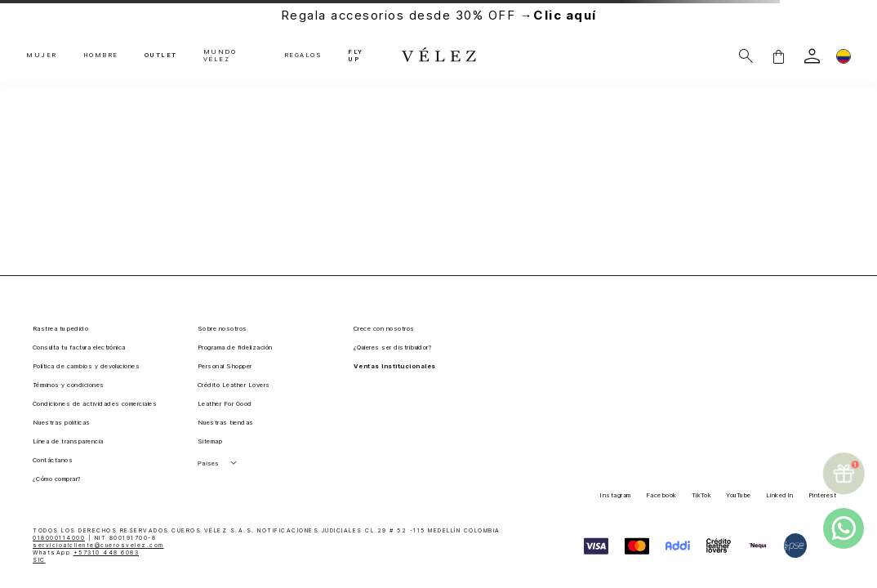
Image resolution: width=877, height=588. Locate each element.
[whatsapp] (844, 528)
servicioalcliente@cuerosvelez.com (98, 545)
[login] (812, 56)
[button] (778, 56)
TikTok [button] (702, 495)
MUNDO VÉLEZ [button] (220, 56)
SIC (39, 560)
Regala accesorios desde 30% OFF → (439, 15)
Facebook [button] (661, 495)
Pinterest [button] (823, 495)
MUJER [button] (42, 56)
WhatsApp (86, 552)
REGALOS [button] (303, 56)
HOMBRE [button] (101, 56)
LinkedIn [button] (780, 495)
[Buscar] (746, 56)
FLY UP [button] (356, 56)
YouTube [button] (738, 495)
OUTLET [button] (161, 56)
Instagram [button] (615, 495)
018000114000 (59, 538)
